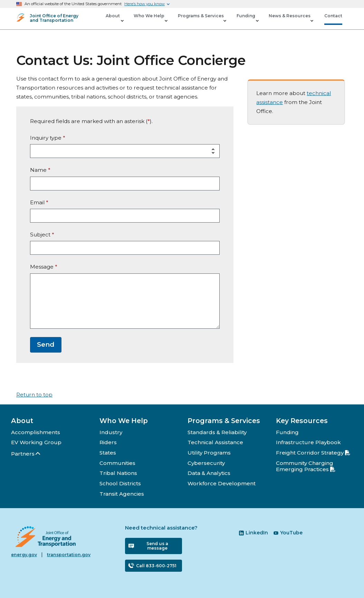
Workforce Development (222, 483)
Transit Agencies (122, 494)
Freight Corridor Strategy (313, 453)
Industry (111, 432)
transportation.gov (69, 555)
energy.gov (24, 555)
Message (44, 267)
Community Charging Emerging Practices (306, 466)
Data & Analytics (209, 473)
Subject (42, 235)
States (108, 453)
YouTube (288, 533)
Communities (117, 463)
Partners (26, 454)
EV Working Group (36, 442)
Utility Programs (209, 453)
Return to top (34, 395)
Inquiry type (48, 138)
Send (46, 344)
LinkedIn (253, 533)
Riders (108, 442)
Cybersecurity (206, 463)
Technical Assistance (215, 442)
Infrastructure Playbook (308, 442)
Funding (287, 432)
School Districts (120, 483)
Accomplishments (36, 432)
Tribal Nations (118, 473)
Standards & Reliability (217, 432)
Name (40, 170)
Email (39, 202)
